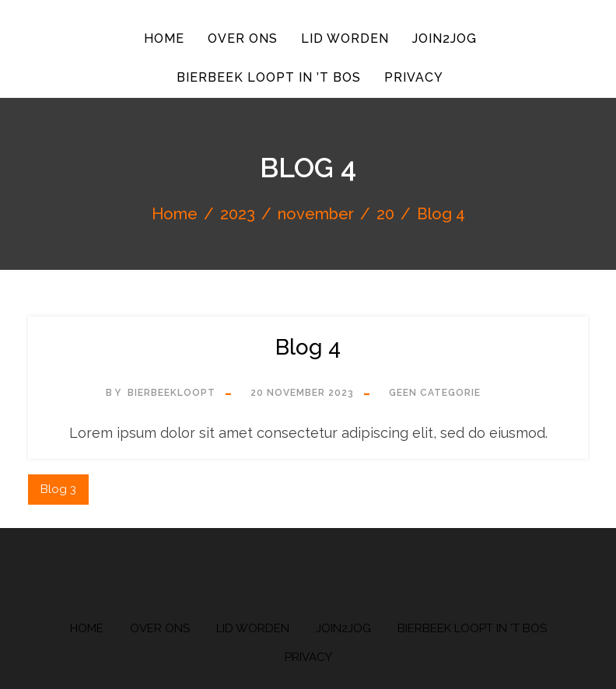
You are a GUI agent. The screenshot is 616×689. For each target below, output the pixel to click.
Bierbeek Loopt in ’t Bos (268, 76)
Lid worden (345, 38)
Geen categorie (435, 391)
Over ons (242, 38)
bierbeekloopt (171, 391)
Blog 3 (58, 488)
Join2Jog (446, 38)
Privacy (415, 76)
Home (162, 38)
